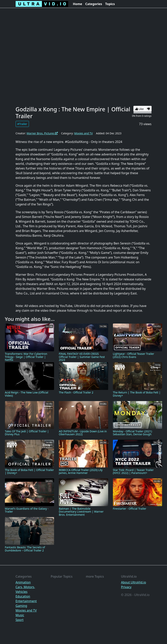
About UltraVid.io (134, 582)
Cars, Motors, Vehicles (25, 589)
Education (23, 596)
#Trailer (22, 124)
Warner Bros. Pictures (42, 133)
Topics (110, 4)
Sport (20, 620)
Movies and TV (83, 133)
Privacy (126, 587)
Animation (23, 582)
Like (139, 109)
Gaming (21, 606)
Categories (94, 4)
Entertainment (26, 601)
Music (20, 615)
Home (77, 4)
